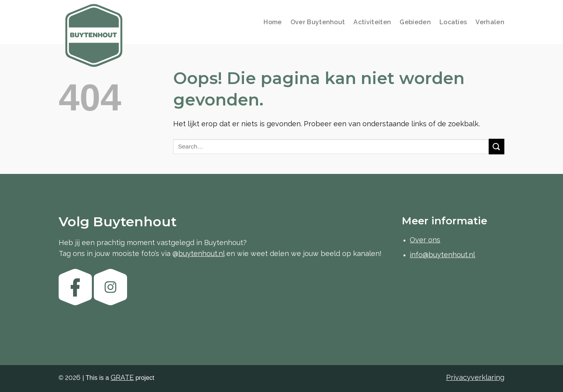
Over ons (425, 240)
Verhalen (490, 22)
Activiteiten (372, 22)
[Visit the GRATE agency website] (122, 377)
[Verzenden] (497, 146)
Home (273, 22)
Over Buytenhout (318, 22)
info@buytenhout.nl (442, 255)
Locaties (453, 22)
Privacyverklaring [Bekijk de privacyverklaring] (475, 377)
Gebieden (415, 22)
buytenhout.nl (201, 253)
